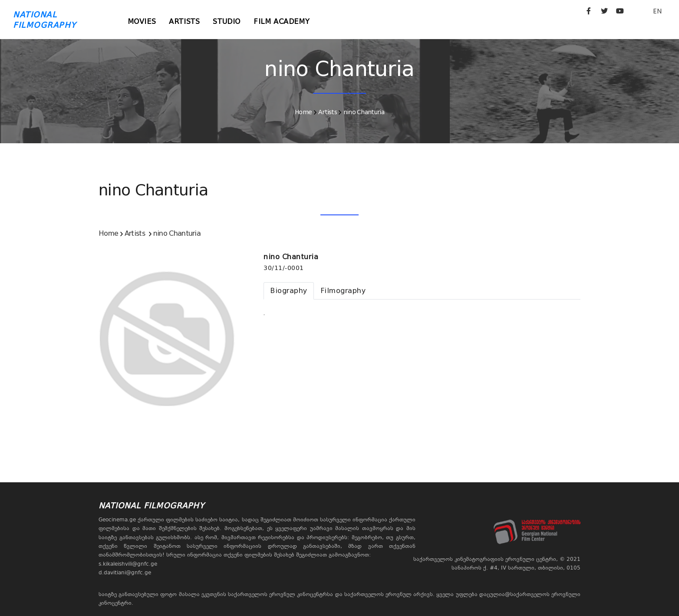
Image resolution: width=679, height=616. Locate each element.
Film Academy (282, 21)
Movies (142, 21)
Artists (184, 21)
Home (303, 112)
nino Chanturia (364, 112)
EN (657, 11)
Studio (227, 21)
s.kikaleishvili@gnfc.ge (128, 564)
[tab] (289, 291)
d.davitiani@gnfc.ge (125, 573)
